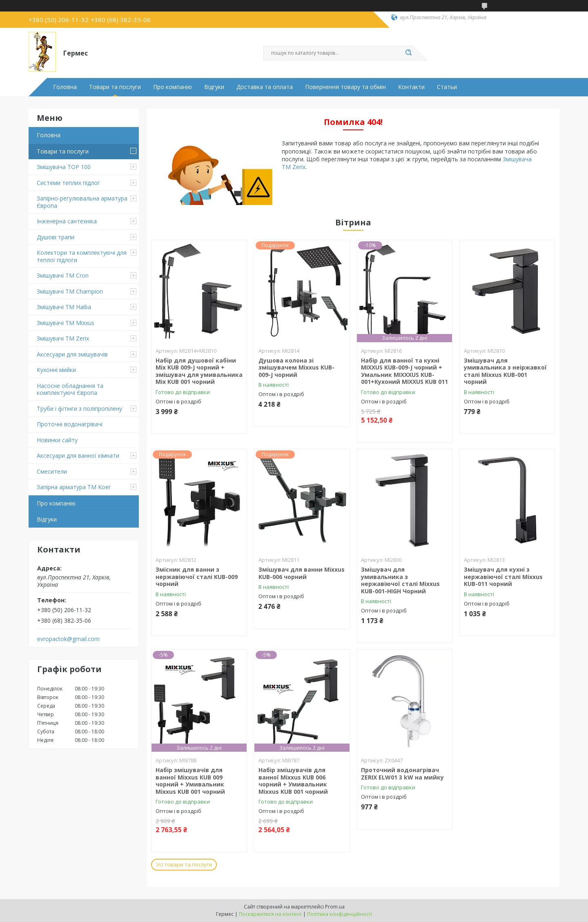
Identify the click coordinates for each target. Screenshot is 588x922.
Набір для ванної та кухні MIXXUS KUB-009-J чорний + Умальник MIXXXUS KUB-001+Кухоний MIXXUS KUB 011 (404, 371)
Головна (65, 87)
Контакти (411, 87)
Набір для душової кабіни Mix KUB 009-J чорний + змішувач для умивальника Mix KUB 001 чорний (199, 371)
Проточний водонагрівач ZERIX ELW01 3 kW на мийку (402, 774)
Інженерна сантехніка (67, 221)
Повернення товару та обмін (345, 87)
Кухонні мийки (56, 370)
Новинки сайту (57, 440)
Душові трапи (56, 237)
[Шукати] (408, 53)
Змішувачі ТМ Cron (63, 275)
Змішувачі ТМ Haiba (64, 307)
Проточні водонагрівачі (70, 424)
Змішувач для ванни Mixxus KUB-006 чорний (302, 573)
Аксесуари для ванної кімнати (78, 455)
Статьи (447, 87)
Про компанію (173, 87)
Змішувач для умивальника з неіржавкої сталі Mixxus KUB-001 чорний (505, 371)
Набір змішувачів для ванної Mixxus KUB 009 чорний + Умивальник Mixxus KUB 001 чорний (190, 781)
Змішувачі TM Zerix (63, 338)
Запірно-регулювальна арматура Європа (82, 202)
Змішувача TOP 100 (64, 167)
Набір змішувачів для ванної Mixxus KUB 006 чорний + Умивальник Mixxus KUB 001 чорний (293, 781)
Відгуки (214, 87)
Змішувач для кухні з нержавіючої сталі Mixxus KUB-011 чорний (503, 577)
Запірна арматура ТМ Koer (74, 487)
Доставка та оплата (265, 87)
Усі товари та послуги (184, 864)
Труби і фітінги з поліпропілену (79, 409)
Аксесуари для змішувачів (72, 354)
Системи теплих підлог (68, 183)
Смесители (52, 471)
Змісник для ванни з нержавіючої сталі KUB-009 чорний (197, 577)
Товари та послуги (115, 87)
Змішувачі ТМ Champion (70, 291)
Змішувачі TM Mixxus (66, 323)
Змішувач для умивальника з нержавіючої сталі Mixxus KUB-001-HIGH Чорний (400, 580)
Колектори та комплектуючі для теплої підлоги (82, 256)
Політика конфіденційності (340, 914)
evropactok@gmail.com (68, 639)
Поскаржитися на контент (270, 914)
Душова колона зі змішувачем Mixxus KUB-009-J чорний (296, 367)
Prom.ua (335, 907)
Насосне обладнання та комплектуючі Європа (70, 389)
